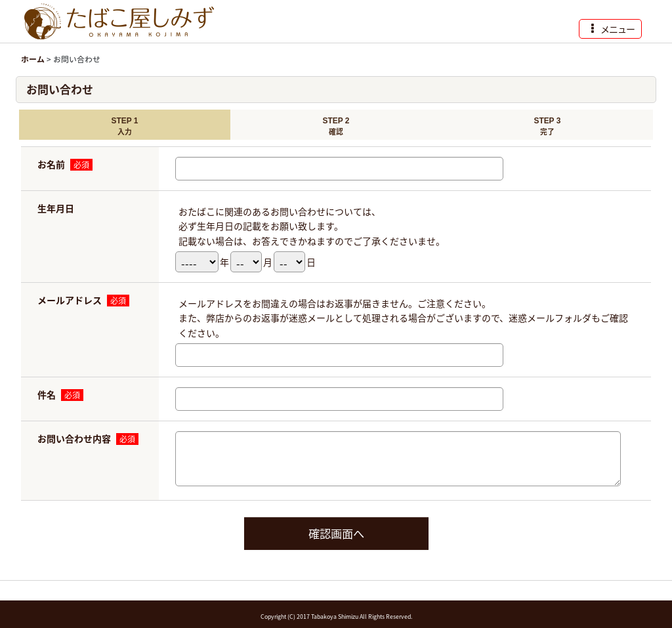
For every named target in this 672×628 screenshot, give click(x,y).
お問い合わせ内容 (74, 438)
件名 (47, 394)
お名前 (51, 164)
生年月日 (56, 208)
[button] (610, 29)
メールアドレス (70, 300)
